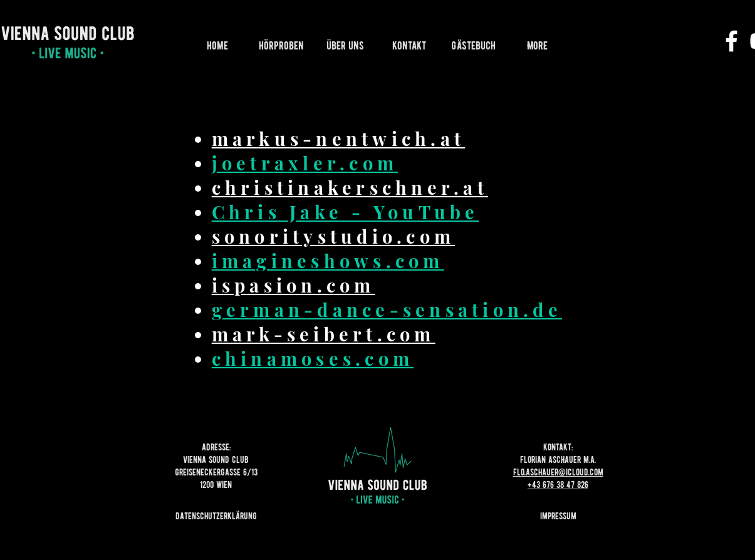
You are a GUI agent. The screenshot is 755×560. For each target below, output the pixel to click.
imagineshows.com (328, 261)
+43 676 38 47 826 (558, 485)
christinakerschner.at (350, 187)
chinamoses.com (313, 358)
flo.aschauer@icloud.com (558, 472)
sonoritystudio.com (334, 236)
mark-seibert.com (324, 334)
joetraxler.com (305, 163)
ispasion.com (294, 285)
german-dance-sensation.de (387, 309)
